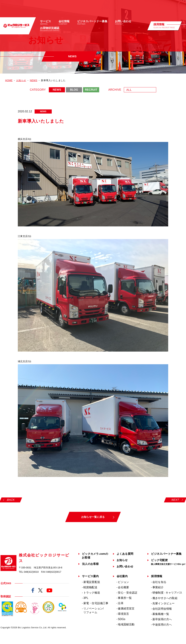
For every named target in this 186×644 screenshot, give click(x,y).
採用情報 (157, 576)
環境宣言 (123, 614)
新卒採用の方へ (162, 619)
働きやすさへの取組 (165, 598)
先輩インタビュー (164, 603)
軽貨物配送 (90, 587)
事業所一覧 (125, 598)
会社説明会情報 (162, 609)
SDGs (122, 619)
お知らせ (122, 560)
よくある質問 (125, 554)
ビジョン (123, 582)
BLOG (74, 90)
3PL (86, 598)
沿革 (121, 603)
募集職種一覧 (161, 614)
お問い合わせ (125, 566)
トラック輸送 (92, 593)
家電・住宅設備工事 (96, 603)
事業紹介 (158, 587)
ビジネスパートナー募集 (166, 554)
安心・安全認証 (128, 593)
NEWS (57, 90)
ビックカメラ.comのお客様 (95, 556)
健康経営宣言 (126, 609)
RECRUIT (91, 90)
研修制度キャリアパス (167, 593)
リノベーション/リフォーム (94, 610)
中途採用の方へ (162, 625)
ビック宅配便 (168, 562)
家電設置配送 (92, 582)
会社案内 (122, 576)
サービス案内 (90, 576)
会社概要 (123, 587)
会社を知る (159, 582)
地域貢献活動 (126, 624)
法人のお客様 (90, 564)
